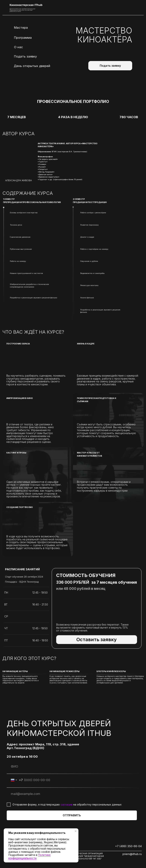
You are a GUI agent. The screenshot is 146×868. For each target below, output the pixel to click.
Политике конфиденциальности (29, 856)
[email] (72, 794)
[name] (72, 767)
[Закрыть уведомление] (76, 831)
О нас (18, 47)
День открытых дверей (32, 66)
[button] (97, 640)
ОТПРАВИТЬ (72, 815)
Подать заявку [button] (25, 56)
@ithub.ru (136, 854)
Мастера (21, 28)
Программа (23, 38)
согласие (66, 805)
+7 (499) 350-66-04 (128, 846)
